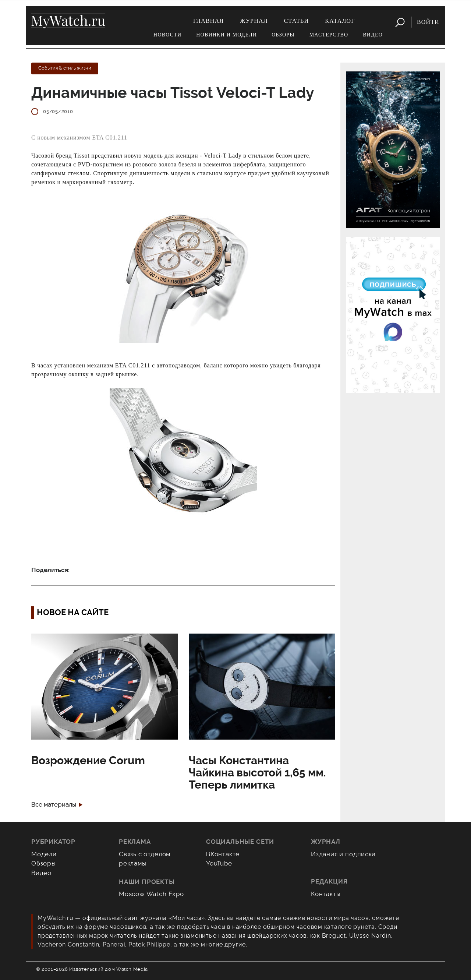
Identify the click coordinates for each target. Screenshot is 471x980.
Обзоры (283, 35)
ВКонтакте (223, 854)
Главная (208, 21)
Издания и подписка (343, 854)
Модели (44, 854)
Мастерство (329, 35)
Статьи (297, 21)
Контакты (326, 894)
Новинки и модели (226, 35)
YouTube (219, 863)
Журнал (254, 21)
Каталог (340, 21)
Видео (373, 35)
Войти (428, 22)
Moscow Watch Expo (151, 894)
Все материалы (54, 805)
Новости (167, 35)
